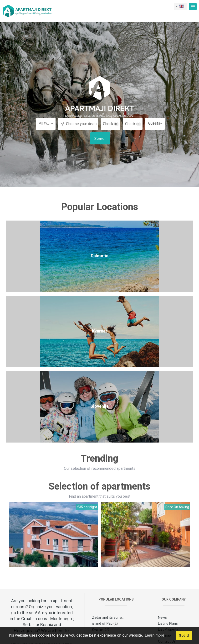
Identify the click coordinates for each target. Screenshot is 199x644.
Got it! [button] (184, 635)
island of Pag (102, 623)
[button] (46, 124)
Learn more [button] (154, 635)
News (162, 618)
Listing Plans (168, 623)
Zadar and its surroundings (113, 618)
